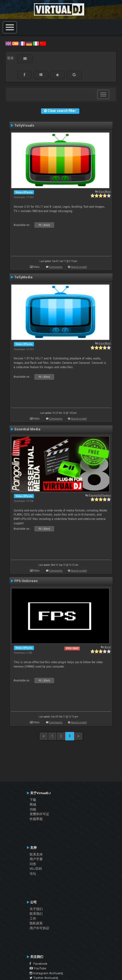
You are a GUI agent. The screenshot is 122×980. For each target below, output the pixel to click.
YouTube (38, 968)
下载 (33, 800)
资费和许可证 (39, 814)
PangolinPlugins (100, 495)
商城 (33, 805)
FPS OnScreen (26, 581)
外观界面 (36, 819)
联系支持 (36, 854)
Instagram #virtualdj (46, 973)
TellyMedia (23, 277)
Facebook (38, 964)
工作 (33, 919)
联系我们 (36, 914)
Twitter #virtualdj (44, 978)
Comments (56, 267)
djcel (108, 647)
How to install (79, 267)
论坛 (33, 874)
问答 (33, 864)
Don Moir (105, 191)
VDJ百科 (36, 869)
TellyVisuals (24, 126)
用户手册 (36, 859)
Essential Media (27, 429)
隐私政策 (36, 923)
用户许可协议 (39, 928)
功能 (33, 809)
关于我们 (36, 909)
